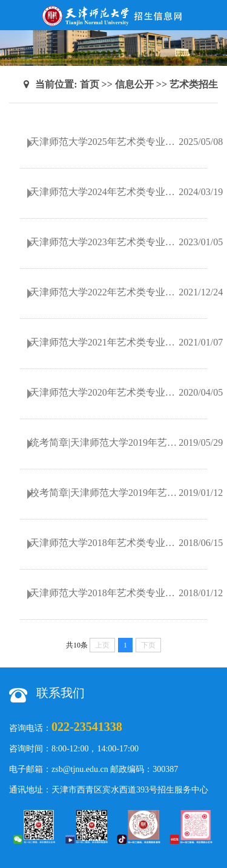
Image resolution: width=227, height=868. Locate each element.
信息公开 (134, 84)
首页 (90, 84)
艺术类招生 (194, 84)
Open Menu (212, 15)
